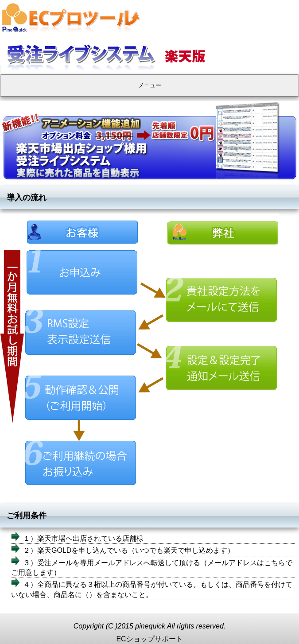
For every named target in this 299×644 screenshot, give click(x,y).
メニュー (150, 85)
